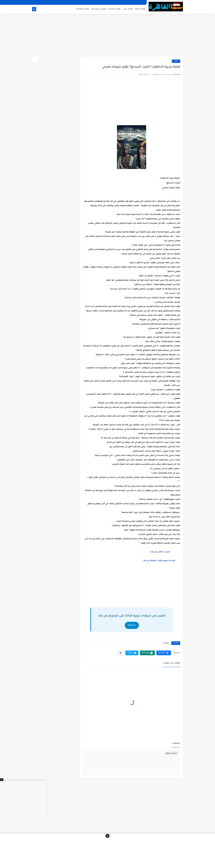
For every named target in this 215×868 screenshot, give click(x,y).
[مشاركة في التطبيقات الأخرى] (121, 653)
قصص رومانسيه (99, 9)
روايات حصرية (115, 9)
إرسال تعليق (171, 753)
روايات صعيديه (83, 9)
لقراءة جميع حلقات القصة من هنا (159, 561)
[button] (164, 653)
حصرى (176, 61)
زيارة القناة (132, 625)
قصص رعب (128, 9)
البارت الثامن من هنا (161, 552)
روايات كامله (140, 9)
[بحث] (34, 9)
